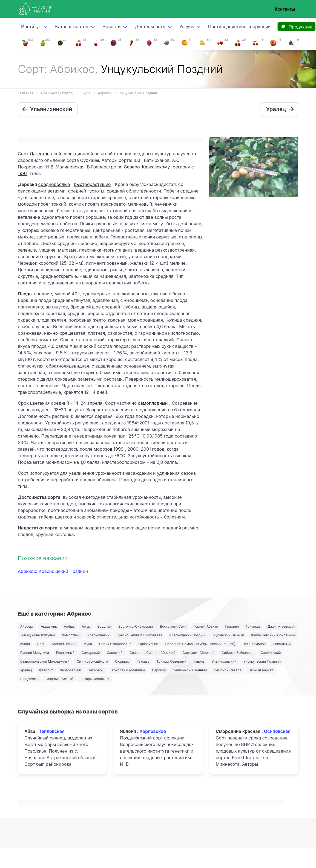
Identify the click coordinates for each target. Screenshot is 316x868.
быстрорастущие (92, 184)
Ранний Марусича (35, 653)
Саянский (115, 653)
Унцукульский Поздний (138, 93)
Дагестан (40, 154)
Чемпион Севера (228, 670)
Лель (41, 644)
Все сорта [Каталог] (57, 93)
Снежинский (271, 653)
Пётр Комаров (254, 644)
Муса (88, 644)
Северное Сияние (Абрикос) (152, 653)
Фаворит (46, 670)
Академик (49, 626)
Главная (27, 93)
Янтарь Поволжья (95, 679)
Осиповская (277, 731)
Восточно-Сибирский (136, 626)
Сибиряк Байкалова (237, 653)
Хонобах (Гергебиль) (128, 670)
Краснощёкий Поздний (188, 635)
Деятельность (150, 27)
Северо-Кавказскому (147, 167)
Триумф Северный (172, 661)
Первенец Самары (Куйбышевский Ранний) (200, 644)
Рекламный (65, 653)
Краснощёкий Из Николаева (139, 635)
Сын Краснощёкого (92, 661)
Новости (111, 27)
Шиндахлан (29, 679)
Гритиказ (253, 626)
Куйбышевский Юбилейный (273, 635)
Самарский (91, 653)
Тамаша (143, 661)
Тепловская (52, 731)
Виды (86, 93)
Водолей (104, 626)
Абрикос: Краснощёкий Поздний (53, 571)
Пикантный (282, 644)
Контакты (285, 9)
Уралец (26, 670)
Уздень (199, 661)
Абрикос (105, 93)
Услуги (187, 27)
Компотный (71, 635)
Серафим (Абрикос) (198, 653)
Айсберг (27, 626)
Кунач (25, 644)
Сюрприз (122, 661)
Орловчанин (148, 644)
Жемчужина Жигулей (38, 635)
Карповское (153, 731)
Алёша (69, 626)
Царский (159, 670)
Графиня (232, 626)
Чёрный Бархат (261, 670)
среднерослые (54, 184)
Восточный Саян (173, 626)
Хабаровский (71, 670)
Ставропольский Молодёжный (45, 661)
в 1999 (117, 449)
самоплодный (153, 403)
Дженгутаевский (281, 626)
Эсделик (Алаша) (60, 679)
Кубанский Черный (229, 635)
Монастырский (64, 644)
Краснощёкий (98, 635)
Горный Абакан (206, 626)
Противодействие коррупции (239, 27)
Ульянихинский (224, 661)
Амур (86, 626)
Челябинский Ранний (190, 670)
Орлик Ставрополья (115, 644)
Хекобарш (96, 670)
